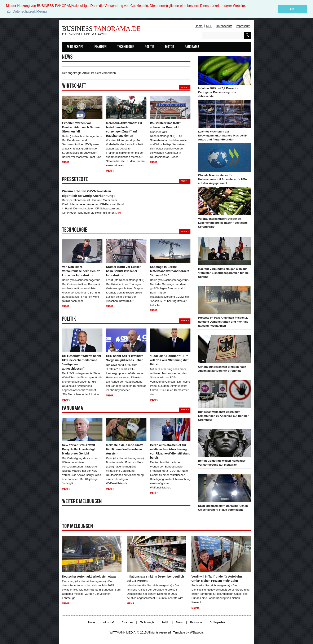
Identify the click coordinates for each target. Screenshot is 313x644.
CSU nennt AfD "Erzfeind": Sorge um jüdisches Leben (125, 358)
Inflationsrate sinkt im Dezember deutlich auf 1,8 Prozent (155, 578)
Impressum (243, 26)
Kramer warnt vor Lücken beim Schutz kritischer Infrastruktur (124, 271)
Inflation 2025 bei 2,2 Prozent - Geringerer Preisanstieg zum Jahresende (218, 92)
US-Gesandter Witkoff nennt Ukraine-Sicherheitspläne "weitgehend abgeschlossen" (82, 362)
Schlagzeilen (217, 622)
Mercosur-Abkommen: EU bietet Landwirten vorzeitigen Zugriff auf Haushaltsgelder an (124, 129)
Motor (170, 47)
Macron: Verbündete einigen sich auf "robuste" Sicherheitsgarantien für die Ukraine (223, 273)
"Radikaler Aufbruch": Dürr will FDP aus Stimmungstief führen (169, 360)
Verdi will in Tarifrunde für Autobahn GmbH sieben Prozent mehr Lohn (217, 578)
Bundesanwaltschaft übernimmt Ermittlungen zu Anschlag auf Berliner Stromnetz (223, 416)
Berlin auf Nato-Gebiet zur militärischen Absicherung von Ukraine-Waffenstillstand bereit (170, 451)
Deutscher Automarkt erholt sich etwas (89, 576)
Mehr (66, 162)
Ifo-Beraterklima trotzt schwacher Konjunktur (166, 125)
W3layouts (197, 632)
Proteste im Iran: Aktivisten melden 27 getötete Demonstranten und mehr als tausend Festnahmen (223, 322)
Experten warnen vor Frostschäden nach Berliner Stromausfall (81, 127)
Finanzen (100, 47)
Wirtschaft (75, 47)
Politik (149, 47)
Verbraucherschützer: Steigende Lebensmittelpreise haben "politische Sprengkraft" (223, 223)
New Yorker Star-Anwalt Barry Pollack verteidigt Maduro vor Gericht (78, 449)
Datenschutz (224, 26)
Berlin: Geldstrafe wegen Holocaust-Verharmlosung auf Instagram (222, 463)
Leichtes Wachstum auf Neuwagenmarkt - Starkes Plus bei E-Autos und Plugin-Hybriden (222, 136)
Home (199, 26)
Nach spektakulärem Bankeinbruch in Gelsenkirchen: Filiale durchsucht (223, 508)
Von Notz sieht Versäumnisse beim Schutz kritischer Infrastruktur (81, 271)
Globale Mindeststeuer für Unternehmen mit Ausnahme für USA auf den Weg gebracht (222, 179)
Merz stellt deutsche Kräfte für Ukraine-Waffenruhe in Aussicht (125, 449)
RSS (209, 26)
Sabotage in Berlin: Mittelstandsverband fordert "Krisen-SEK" (169, 271)
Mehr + (185, 87)
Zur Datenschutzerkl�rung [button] (27, 11)
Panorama (192, 47)
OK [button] (292, 9)
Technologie (125, 47)
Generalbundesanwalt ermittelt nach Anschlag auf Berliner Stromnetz (222, 369)
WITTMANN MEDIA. (123, 632)
